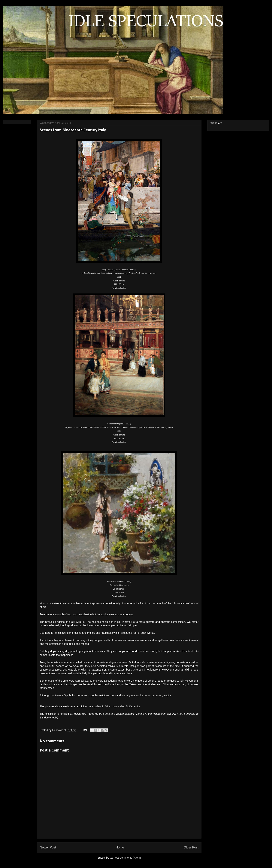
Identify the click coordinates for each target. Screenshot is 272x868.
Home (120, 847)
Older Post (191, 847)
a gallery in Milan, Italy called (116, 706)
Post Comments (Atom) (127, 858)
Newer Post (48, 847)
